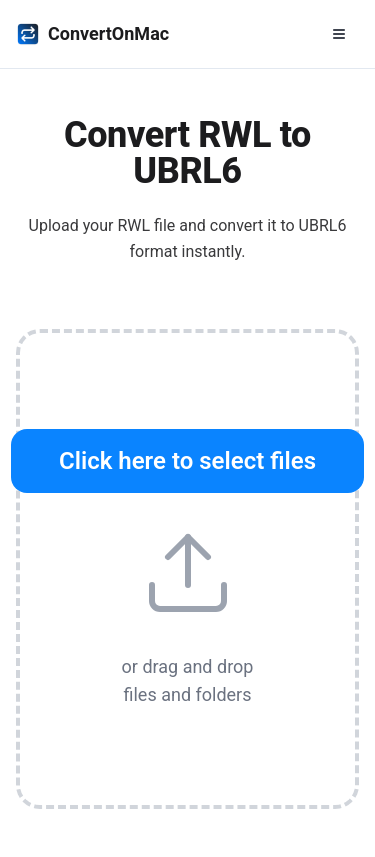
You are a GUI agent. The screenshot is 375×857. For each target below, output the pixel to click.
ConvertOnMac (92, 34)
